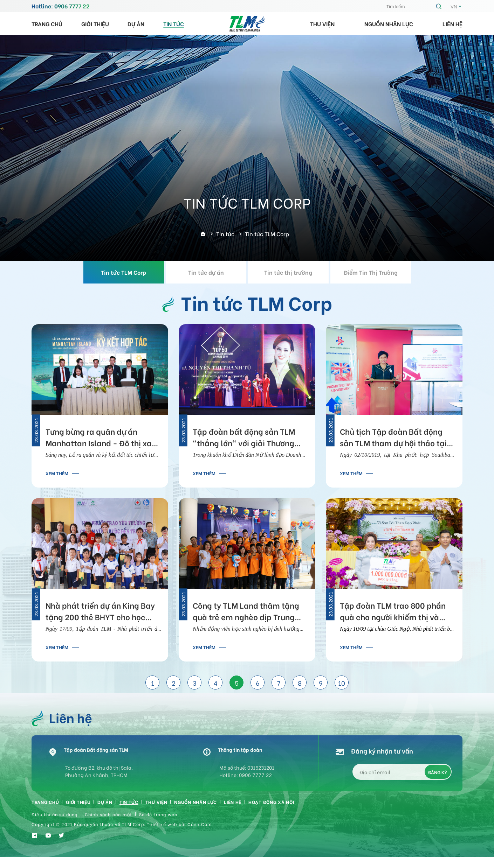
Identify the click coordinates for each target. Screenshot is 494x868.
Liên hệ (452, 24)
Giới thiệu (95, 24)
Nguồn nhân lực (389, 24)
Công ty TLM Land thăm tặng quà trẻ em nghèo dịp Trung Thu (246, 612)
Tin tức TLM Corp (123, 272)
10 (342, 683)
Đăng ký (438, 776)
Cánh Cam (200, 831)
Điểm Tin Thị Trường (371, 272)
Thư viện (322, 24)
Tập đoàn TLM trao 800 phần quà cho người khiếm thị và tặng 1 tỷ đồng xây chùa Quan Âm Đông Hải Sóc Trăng (395, 612)
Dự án (136, 24)
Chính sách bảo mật (109, 821)
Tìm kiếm (440, 6)
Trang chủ (47, 24)
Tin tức (174, 24)
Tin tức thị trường (288, 272)
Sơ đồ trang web (158, 821)
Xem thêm (57, 473)
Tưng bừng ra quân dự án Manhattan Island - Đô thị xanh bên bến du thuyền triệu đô (103, 438)
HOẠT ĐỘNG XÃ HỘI (313, 806)
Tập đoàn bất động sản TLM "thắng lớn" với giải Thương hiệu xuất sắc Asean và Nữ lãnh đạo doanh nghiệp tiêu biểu (250, 438)
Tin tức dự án (206, 272)
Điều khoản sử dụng (55, 821)
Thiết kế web (162, 831)
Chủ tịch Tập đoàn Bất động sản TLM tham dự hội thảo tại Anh (393, 438)
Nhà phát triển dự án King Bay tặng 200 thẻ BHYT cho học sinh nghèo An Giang (100, 612)
